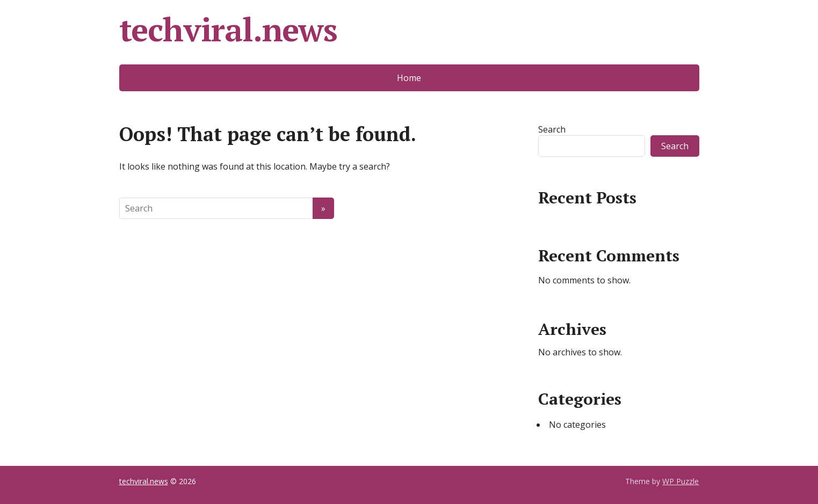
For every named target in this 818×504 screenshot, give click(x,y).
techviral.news (228, 30)
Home (409, 78)
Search (552, 129)
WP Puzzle (681, 481)
